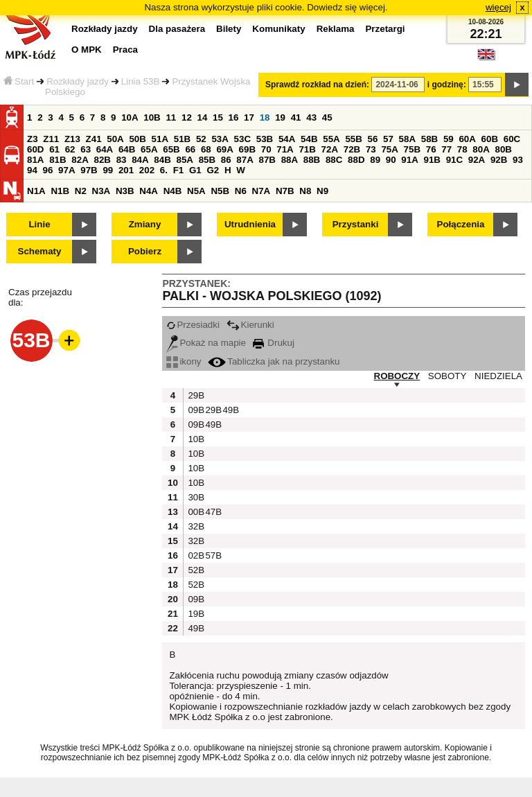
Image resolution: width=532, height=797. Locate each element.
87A (245, 160)
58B (429, 139)
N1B (60, 191)
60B (490, 139)
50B (137, 139)
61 (54, 149)
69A (224, 149)
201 (126, 170)
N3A (101, 191)
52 (201, 139)
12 (187, 117)
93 (518, 160)
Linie (39, 224)
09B (195, 410)
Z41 (94, 139)
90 (391, 160)
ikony (184, 361)
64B (127, 149)
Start (19, 81)
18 (265, 117)
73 (371, 149)
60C (512, 139)
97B (89, 170)
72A (330, 149)
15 (218, 117)
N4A (149, 191)
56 (373, 139)
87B (267, 160)
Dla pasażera (177, 29)
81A (35, 160)
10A (130, 117)
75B (412, 149)
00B (195, 512)
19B (195, 614)
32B (195, 526)
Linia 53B (141, 81)
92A (477, 160)
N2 (81, 191)
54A (287, 139)
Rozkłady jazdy (78, 81)
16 (234, 117)
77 (446, 149)
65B (171, 149)
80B (504, 149)
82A (80, 160)
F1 (179, 170)
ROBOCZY (397, 376)
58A (407, 139)
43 (311, 117)
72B (352, 149)
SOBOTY (447, 376)
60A (467, 139)
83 (122, 160)
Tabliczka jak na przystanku (274, 361)
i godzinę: (447, 85)
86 (226, 160)
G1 (195, 170)
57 (388, 139)
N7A (261, 191)
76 (431, 149)
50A (115, 139)
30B (195, 497)
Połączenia (461, 224)
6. (164, 170)
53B (265, 139)
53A (220, 139)
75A (389, 149)
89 (375, 160)
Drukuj (274, 343)
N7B (285, 191)
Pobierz (145, 251)
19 (280, 117)
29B (195, 395)
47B (212, 512)
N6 (241, 191)
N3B (125, 191)
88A (290, 160)
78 (462, 149)
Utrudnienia (250, 224)
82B (102, 160)
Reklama (336, 29)
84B (162, 160)
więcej (498, 7)
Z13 (72, 139)
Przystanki (356, 224)
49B (229, 410)
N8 (305, 191)
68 (206, 149)
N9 (322, 191)
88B (312, 160)
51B (182, 139)
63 (86, 149)
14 (203, 117)
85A (184, 160)
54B (309, 139)
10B (152, 117)
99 (108, 170)
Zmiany (145, 224)
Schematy (40, 251)
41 (296, 117)
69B (247, 149)
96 (48, 170)
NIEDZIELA (498, 376)
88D (356, 160)
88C (334, 160)
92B (499, 160)
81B (57, 160)
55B (353, 139)
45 (327, 117)
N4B (173, 191)
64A (105, 149)
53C (242, 139)
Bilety (229, 29)
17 (249, 117)
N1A (36, 191)
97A (66, 170)
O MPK (87, 50)
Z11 (51, 139)
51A (160, 139)
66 (190, 149)
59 (449, 139)
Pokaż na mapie (206, 343)
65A (149, 149)
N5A (196, 191)
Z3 (33, 139)
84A (140, 160)
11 (171, 117)
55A (331, 139)
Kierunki (250, 325)
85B (207, 160)
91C (454, 160)
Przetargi (385, 29)
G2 (213, 170)
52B (195, 570)
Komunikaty (278, 29)
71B (307, 149)
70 (266, 149)
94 (32, 170)
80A (481, 149)
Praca (125, 50)
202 (147, 170)
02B (195, 555)
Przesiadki (193, 325)
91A (409, 160)
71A (285, 149)
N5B (220, 191)
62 (70, 149)
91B (432, 160)
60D (35, 149)
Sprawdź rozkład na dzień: (317, 85)
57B (212, 555)
